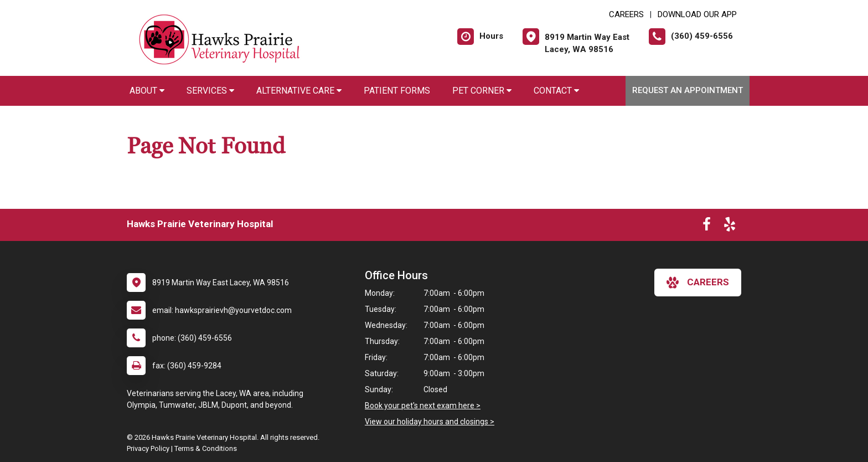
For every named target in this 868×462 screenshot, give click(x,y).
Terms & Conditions (206, 448)
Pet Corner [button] (482, 91)
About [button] (147, 91)
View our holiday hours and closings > (430, 422)
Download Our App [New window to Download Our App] (697, 14)
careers (698, 283)
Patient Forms (397, 91)
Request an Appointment (688, 90)
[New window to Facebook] (707, 227)
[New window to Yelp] (730, 227)
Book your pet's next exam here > (423, 405)
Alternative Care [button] (299, 91)
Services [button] (210, 91)
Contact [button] (556, 91)
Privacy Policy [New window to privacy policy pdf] (148, 448)
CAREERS (626, 14)
